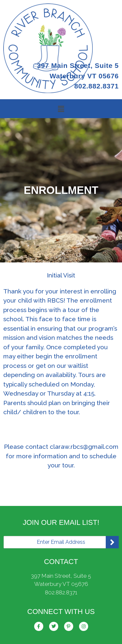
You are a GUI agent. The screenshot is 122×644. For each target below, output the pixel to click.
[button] (61, 109)
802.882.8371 (61, 592)
